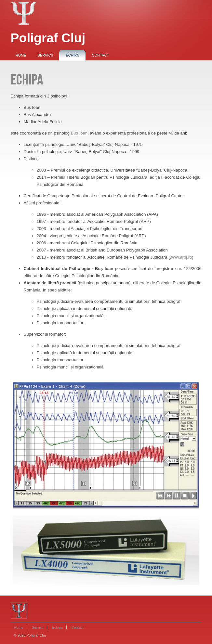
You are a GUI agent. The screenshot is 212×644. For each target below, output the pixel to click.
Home (21, 55)
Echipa (72, 55)
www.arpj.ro (181, 257)
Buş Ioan (79, 133)
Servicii (45, 55)
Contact (100, 55)
